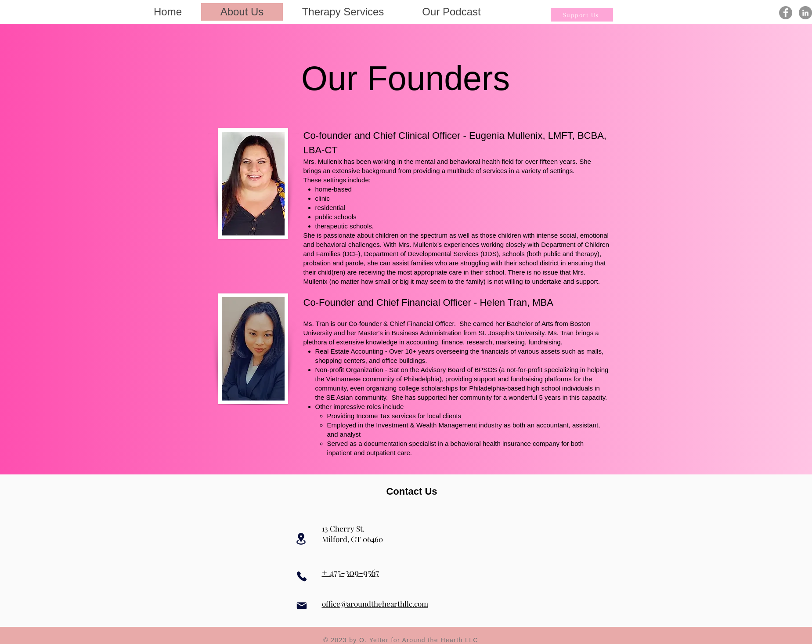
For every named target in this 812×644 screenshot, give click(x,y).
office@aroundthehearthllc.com (375, 604)
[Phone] (302, 576)
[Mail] (302, 606)
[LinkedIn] (805, 13)
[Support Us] (582, 15)
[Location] (301, 539)
